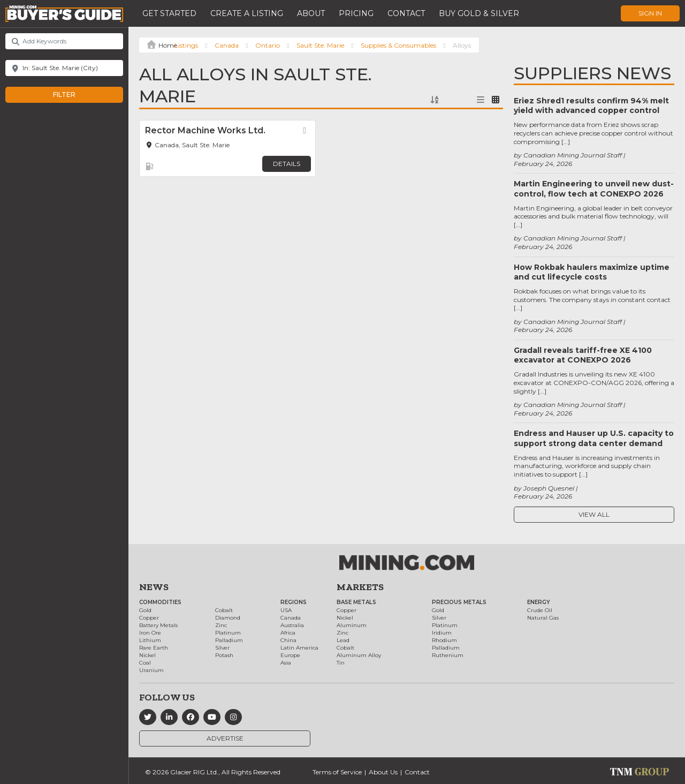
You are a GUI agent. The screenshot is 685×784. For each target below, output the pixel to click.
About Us (383, 772)
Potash (224, 655)
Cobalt (224, 610)
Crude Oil (540, 610)
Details (287, 164)
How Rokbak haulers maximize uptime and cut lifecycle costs (592, 272)
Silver (222, 648)
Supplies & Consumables (398, 45)
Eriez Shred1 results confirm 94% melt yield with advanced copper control (591, 105)
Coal (145, 663)
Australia (292, 625)
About (311, 13)
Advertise (225, 738)
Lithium (150, 640)
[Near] (64, 68)
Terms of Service (337, 772)
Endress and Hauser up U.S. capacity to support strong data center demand (594, 438)
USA (286, 610)
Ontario (268, 45)
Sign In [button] (650, 13)
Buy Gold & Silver (479, 13)
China (288, 640)
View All (594, 514)
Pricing (356, 13)
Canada (227, 45)
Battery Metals (158, 625)
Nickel (147, 655)
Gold (145, 610)
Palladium (229, 640)
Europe (290, 655)
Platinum (228, 633)
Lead (343, 640)
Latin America (299, 648)
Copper (149, 618)
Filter (75, 95)
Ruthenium (448, 655)
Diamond (228, 618)
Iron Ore (150, 633)
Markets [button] (360, 587)
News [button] (154, 587)
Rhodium (444, 640)
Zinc (221, 625)
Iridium (442, 633)
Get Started (169, 13)
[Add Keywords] (64, 41)
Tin (341, 663)
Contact (406, 13)
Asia (286, 663)
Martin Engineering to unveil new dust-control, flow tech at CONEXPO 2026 (594, 189)
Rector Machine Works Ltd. (205, 130)
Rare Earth (154, 648)
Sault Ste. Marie (320, 45)
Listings (186, 45)
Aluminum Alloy (359, 655)
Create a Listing (247, 13)
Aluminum (352, 625)
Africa (288, 633)
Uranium (151, 670)
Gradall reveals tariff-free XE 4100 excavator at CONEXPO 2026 (583, 355)
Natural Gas (543, 618)
